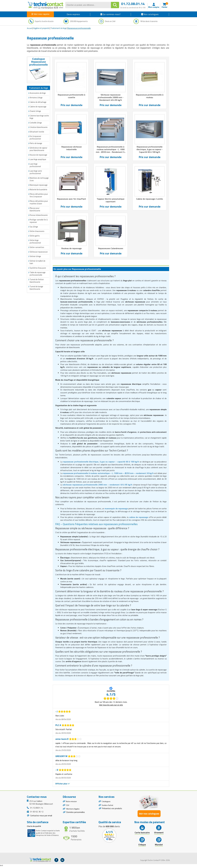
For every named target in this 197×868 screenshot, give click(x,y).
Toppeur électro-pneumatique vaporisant (111, 201)
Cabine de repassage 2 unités (150, 200)
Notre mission (72, 803)
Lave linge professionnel (35, 165)
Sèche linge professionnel (35, 241)
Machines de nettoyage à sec (39, 179)
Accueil (30, 28)
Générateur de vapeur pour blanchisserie (38, 149)
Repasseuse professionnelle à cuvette (72, 96)
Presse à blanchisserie (39, 215)
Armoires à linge (36, 97)
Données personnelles (76, 815)
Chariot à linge (35, 111)
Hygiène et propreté (41, 28)
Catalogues (107, 803)
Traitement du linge (58, 28)
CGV (68, 807)
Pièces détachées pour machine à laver (39, 202)
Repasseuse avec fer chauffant (72, 200)
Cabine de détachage (38, 102)
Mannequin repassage (39, 185)
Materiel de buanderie (38, 189)
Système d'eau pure (38, 268)
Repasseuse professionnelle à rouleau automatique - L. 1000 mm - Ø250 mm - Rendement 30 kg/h (111, 151)
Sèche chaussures (37, 231)
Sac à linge (34, 226)
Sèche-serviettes (37, 247)
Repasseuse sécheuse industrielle (71, 149)
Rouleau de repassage (72, 250)
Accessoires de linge (38, 93)
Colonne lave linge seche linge (39, 117)
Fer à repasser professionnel (35, 137)
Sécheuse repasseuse (39, 252)
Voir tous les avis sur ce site (111, 706)
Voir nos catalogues (149, 815)
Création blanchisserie (39, 127)
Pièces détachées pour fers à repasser (39, 195)
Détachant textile (37, 131)
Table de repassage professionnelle (38, 273)
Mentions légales (73, 812)
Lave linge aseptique (38, 159)
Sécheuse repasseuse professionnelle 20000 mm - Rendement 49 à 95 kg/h (111, 98)
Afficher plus (63, 785)
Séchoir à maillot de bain (38, 262)
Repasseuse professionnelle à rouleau (150, 96)
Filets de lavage (36, 143)
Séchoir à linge (35, 256)
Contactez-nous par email (41, 817)
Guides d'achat (108, 807)
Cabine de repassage (38, 106)
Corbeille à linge (36, 122)
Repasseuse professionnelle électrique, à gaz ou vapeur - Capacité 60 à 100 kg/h (150, 150)
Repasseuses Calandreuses (111, 250)
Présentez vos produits (112, 811)
